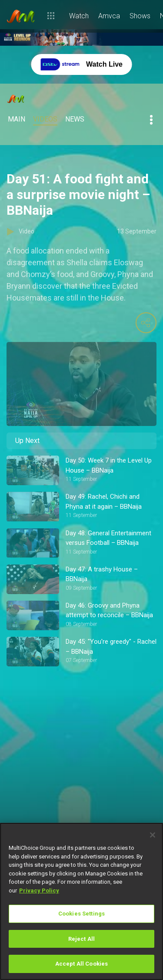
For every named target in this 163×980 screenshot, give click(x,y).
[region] (81, 901)
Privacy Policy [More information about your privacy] (39, 890)
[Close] (153, 835)
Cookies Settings (81, 914)
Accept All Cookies (81, 964)
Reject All (81, 939)
